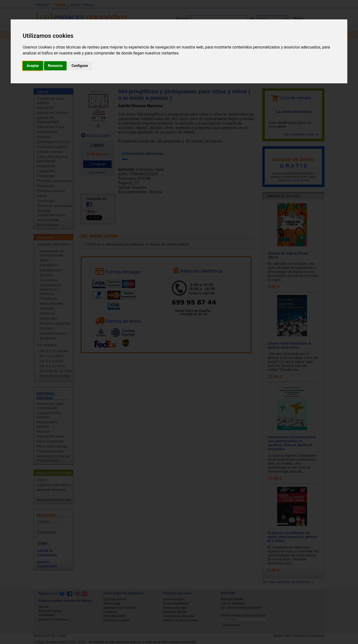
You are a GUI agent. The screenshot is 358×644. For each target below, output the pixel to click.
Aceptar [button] (33, 66)
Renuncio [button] (55, 66)
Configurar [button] (80, 66)
